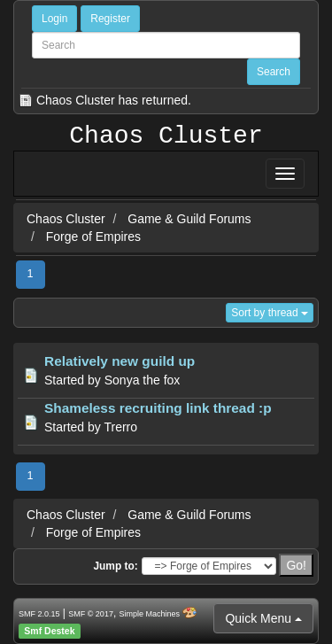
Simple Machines (150, 614)
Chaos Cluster (166, 136)
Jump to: (115, 566)
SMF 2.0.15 (39, 614)
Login (54, 19)
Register (110, 19)
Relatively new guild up (120, 361)
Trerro (120, 427)
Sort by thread (270, 313)
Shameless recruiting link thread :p (158, 408)
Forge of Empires (93, 237)
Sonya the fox (143, 380)
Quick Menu (263, 618)
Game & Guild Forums (189, 219)
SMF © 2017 (91, 614)
